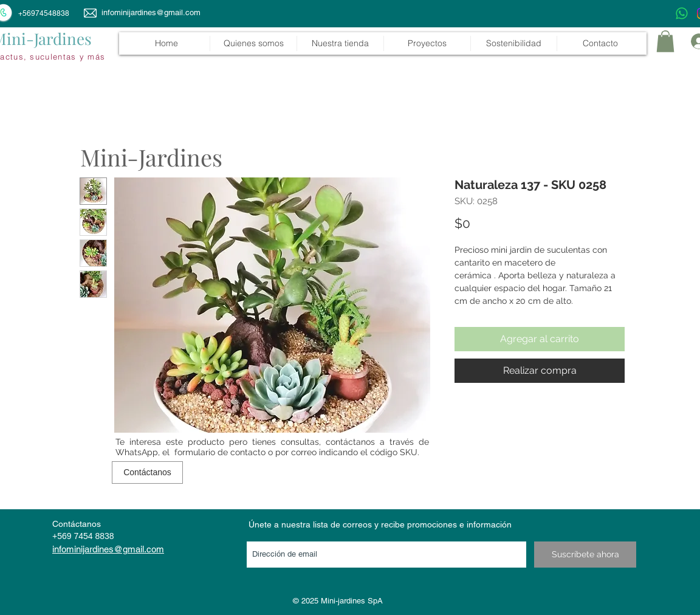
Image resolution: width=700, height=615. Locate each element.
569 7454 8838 (85, 536)
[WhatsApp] (682, 13)
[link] (665, 41)
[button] (340, 43)
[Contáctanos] (147, 472)
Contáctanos (77, 524)
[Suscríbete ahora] (585, 555)
